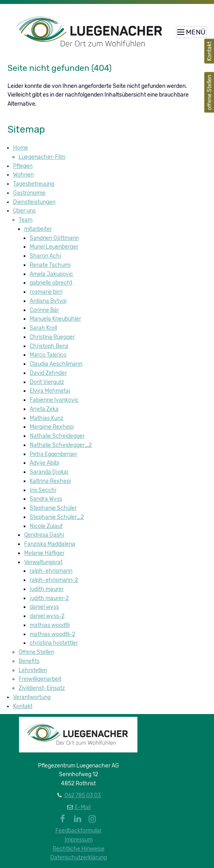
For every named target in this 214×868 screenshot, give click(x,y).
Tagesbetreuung (34, 184)
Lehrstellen (33, 670)
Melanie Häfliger (44, 553)
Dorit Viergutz (47, 382)
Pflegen (23, 166)
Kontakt (23, 706)
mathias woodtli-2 (52, 634)
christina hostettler (54, 643)
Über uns (24, 211)
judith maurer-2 (49, 598)
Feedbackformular (79, 831)
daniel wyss (44, 607)
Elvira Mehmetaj (50, 391)
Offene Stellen (36, 652)
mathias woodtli (50, 625)
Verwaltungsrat (43, 562)
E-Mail (82, 807)
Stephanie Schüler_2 (57, 517)
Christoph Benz (49, 346)
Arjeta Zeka (44, 409)
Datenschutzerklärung (79, 858)
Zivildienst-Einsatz (42, 688)
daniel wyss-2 (47, 616)
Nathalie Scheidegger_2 (61, 445)
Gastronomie (29, 193)
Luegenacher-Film (42, 157)
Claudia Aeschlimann (56, 364)
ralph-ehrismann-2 (54, 580)
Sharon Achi (45, 256)
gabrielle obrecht (51, 283)
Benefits (29, 661)
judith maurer (47, 589)
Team (26, 220)
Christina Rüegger (52, 337)
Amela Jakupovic (51, 274)
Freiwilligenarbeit (40, 679)
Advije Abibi (44, 463)
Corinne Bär (44, 310)
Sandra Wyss (46, 499)
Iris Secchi (43, 490)
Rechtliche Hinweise (79, 849)
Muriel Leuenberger (54, 247)
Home (21, 148)
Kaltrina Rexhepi (50, 481)
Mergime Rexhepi (52, 427)
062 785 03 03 (82, 795)
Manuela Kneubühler (55, 319)
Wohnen (23, 175)
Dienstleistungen (34, 202)
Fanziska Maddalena (50, 544)
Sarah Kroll (43, 328)
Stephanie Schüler (53, 508)
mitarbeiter (38, 229)
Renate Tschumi (50, 265)
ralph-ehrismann (51, 571)
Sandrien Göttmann (54, 238)
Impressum (79, 840)
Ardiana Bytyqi (48, 301)
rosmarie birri (46, 292)
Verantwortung (32, 697)
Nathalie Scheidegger (57, 436)
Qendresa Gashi (44, 535)
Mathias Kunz (46, 418)
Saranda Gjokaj (49, 472)
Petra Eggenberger (53, 454)
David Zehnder (48, 373)
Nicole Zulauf (46, 526)
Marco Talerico (48, 355)
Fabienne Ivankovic (54, 400)
